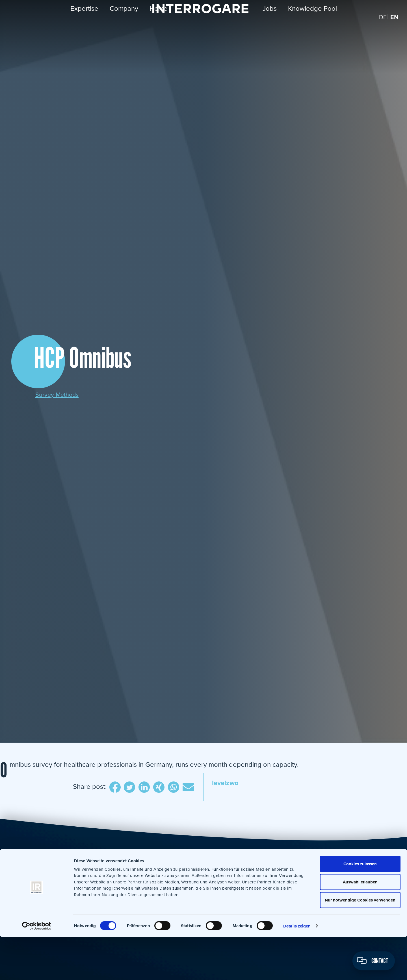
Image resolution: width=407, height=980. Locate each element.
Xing (158, 787)
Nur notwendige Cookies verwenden (360, 943)
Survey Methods (59, 395)
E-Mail (189, 787)
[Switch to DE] (381, 25)
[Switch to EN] (394, 25)
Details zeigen (297, 969)
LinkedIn (142, 787)
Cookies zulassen (360, 907)
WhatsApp (174, 787)
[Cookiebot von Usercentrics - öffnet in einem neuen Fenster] (37, 969)
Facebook (111, 787)
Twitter (127, 787)
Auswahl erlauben (360, 925)
